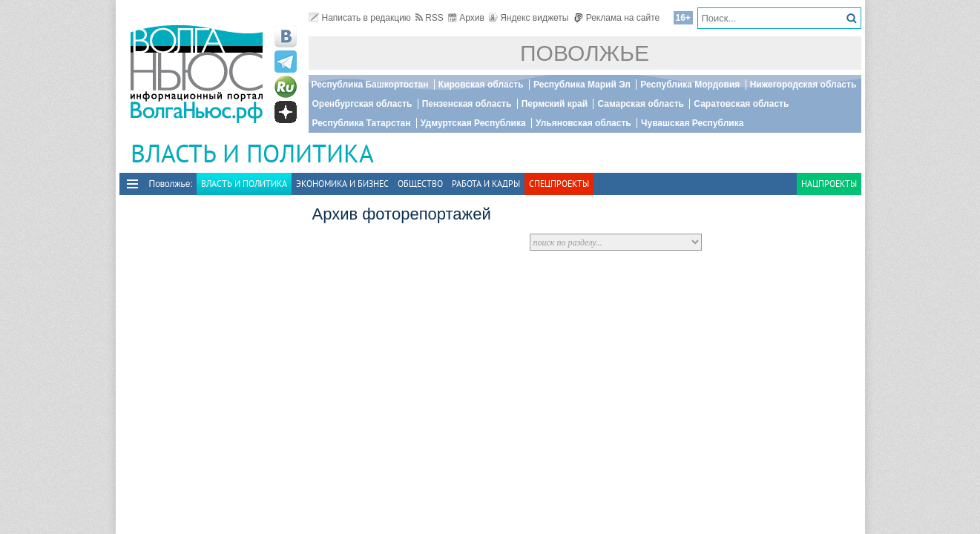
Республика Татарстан (362, 123)
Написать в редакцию (360, 18)
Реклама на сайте (617, 18)
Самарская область (641, 104)
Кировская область (481, 85)
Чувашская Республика (692, 123)
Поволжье (585, 53)
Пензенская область (467, 104)
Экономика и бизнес (342, 184)
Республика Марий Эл (582, 85)
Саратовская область (741, 104)
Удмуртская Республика (473, 123)
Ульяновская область (583, 123)
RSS (430, 18)
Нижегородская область (803, 85)
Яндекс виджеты (529, 18)
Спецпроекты (559, 184)
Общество (420, 184)
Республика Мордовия (690, 85)
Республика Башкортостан (370, 85)
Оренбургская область (362, 104)
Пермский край (555, 104)
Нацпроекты (829, 184)
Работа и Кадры (486, 184)
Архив (466, 18)
